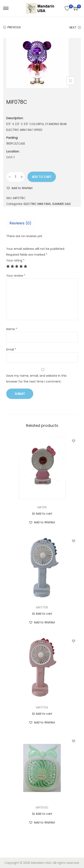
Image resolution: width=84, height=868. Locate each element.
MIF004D (42, 807)
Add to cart (42, 177)
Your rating (15, 260)
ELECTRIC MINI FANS (37, 204)
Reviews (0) (20, 223)
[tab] (42, 223)
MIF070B (42, 607)
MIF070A (42, 707)
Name (12, 329)
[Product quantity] (16, 177)
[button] (19, 188)
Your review (16, 276)
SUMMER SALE (62, 204)
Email (11, 349)
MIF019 (42, 507)
